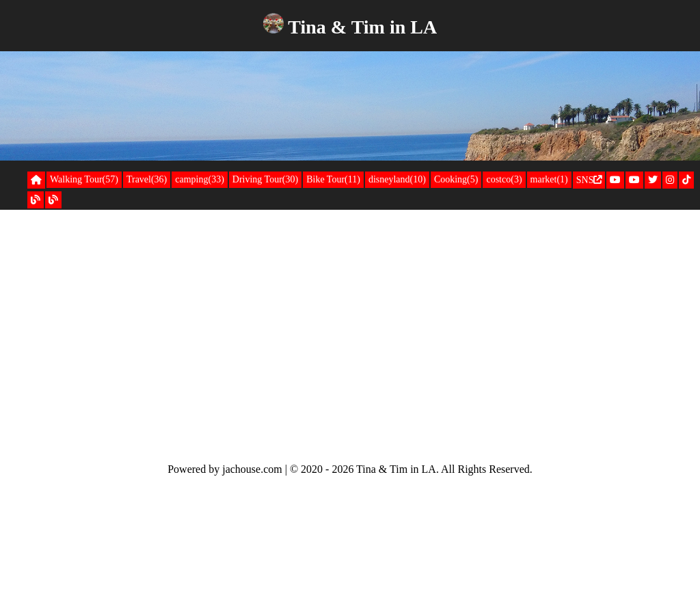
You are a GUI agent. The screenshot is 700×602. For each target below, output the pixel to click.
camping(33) (200, 179)
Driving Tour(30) (265, 179)
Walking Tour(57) (84, 179)
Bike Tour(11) (333, 179)
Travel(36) (147, 179)
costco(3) (504, 179)
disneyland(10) (397, 179)
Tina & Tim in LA (362, 27)
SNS (589, 180)
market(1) (549, 179)
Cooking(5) (456, 179)
